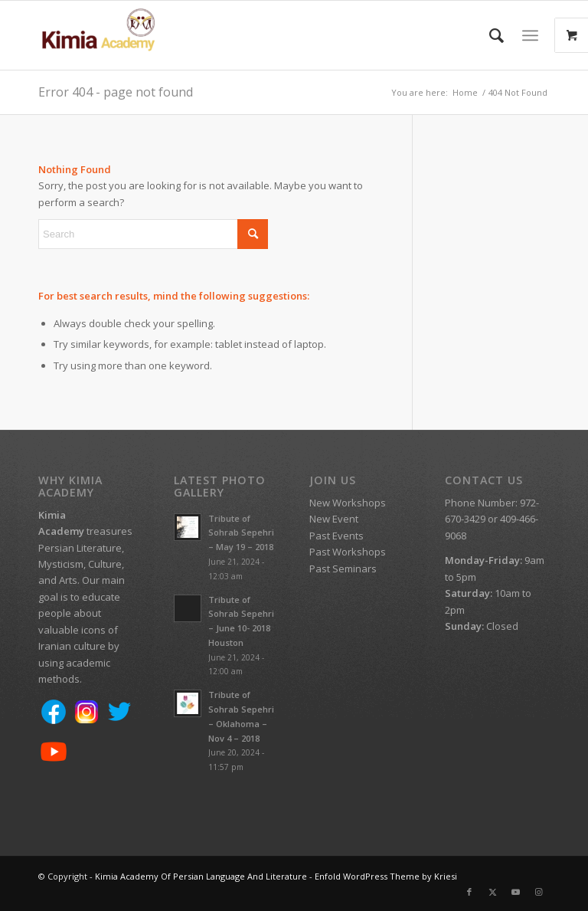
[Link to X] (492, 892)
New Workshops (348, 503)
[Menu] (530, 35)
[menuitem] (489, 35)
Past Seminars (343, 569)
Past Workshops (348, 552)
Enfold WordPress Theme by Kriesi (386, 876)
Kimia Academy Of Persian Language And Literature (201, 876)
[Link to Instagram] (538, 892)
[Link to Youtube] (515, 892)
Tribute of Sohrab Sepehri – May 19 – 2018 (241, 533)
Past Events (336, 536)
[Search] (489, 35)
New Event (334, 519)
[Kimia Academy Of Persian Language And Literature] (113, 35)
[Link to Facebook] (469, 892)
